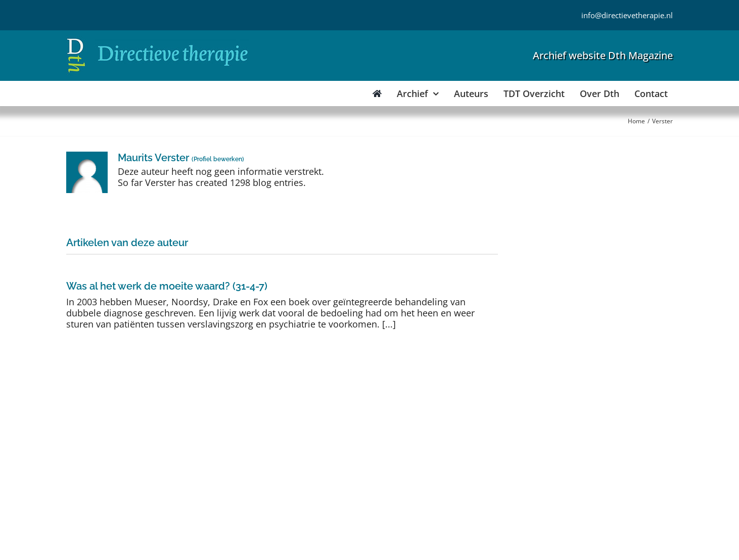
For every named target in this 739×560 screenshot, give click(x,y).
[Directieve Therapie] (157, 40)
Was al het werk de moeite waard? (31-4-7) (167, 286)
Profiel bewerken (218, 159)
